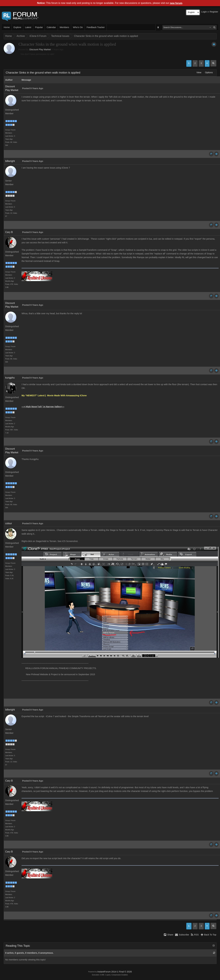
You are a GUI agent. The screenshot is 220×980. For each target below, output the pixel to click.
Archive (21, 36)
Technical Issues (60, 36)
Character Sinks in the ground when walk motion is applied (106, 36)
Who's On (78, 27)
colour (9, 523)
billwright (10, 161)
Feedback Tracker (96, 27)
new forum (176, 3)
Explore (17, 27)
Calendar (51, 27)
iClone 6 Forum (38, 36)
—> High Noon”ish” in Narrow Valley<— (43, 407)
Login (204, 12)
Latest (28, 27)
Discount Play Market (40, 49)
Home (7, 27)
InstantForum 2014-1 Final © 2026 (114, 972)
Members (64, 27)
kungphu (10, 378)
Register (214, 12)
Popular (39, 27)
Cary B (9, 232)
